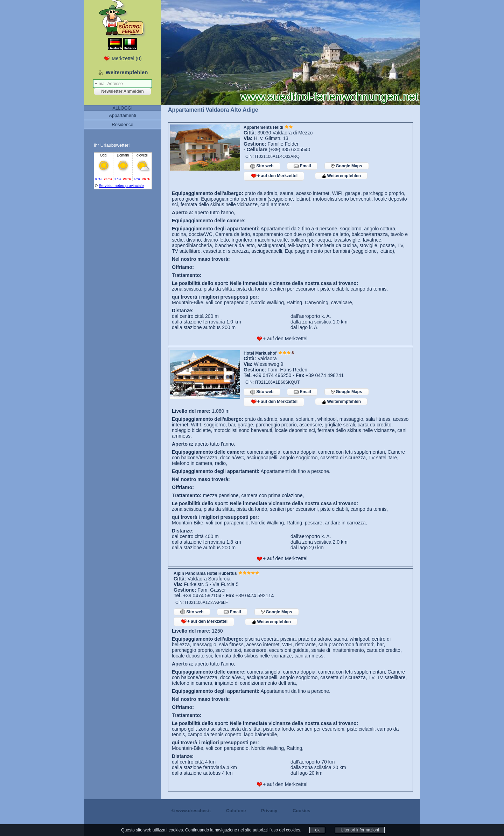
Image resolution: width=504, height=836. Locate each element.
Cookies (302, 811)
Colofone (236, 811)
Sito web (262, 166)
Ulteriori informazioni (360, 830)
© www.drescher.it (191, 811)
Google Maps (347, 166)
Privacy (269, 811)
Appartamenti (122, 115)
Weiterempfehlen (341, 176)
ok (317, 830)
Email (302, 166)
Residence (122, 124)
